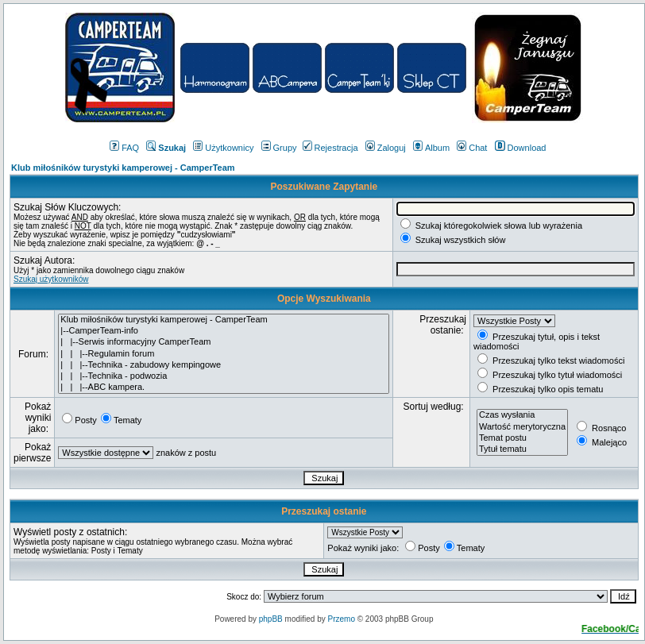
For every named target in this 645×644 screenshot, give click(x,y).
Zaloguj (386, 148)
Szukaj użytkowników (51, 279)
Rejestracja (330, 148)
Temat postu (522, 438)
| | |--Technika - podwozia (223, 376)
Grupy (279, 148)
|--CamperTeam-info (223, 331)
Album (431, 148)
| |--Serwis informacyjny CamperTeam (223, 342)
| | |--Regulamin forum (223, 354)
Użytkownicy (223, 148)
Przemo (341, 619)
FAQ (124, 148)
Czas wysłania (522, 415)
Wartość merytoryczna (522, 427)
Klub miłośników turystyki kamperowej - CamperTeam (123, 168)
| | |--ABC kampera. (223, 388)
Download (521, 148)
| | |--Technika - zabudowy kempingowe (223, 365)
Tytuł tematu (522, 449)
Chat (472, 148)
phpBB (271, 619)
